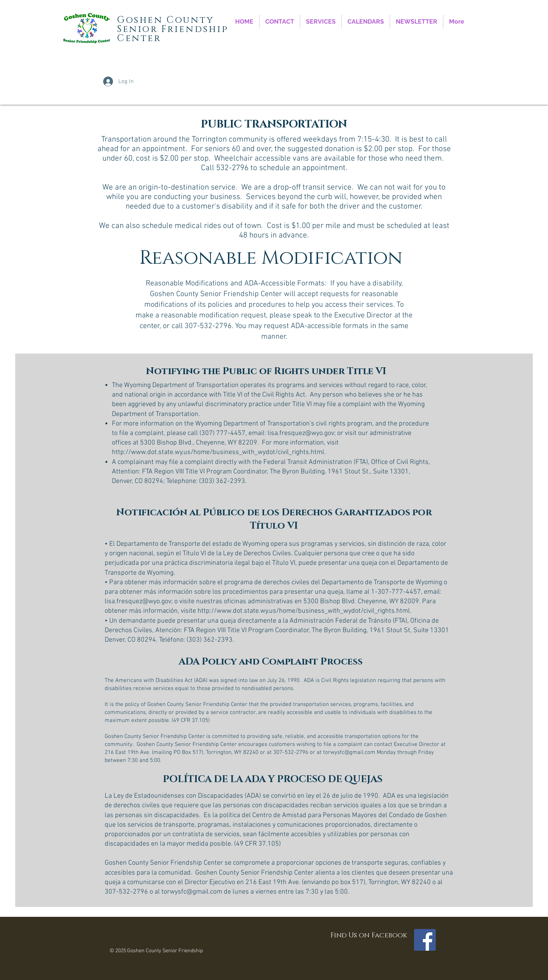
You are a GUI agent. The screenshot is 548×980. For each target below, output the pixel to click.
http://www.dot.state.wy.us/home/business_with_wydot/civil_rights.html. (219, 452)
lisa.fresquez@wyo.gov (301, 433)
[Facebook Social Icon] (425, 940)
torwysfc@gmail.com (349, 752)
